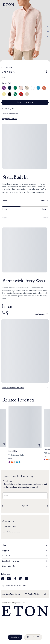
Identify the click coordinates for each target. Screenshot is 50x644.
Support (25, 551)
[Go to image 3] (48, 31)
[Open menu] (38, 637)
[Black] (10, 94)
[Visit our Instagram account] (3, 579)
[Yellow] (4, 94)
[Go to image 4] (48, 36)
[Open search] (28, 637)
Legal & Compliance (25, 561)
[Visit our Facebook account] (27, 579)
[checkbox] (46, 72)
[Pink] (21, 88)
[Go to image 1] (48, 22)
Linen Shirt (13, 451)
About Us (25, 556)
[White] (33, 88)
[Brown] (27, 88)
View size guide (8, 109)
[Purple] (4, 88)
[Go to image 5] (48, 42)
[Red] (21, 94)
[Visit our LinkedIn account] (21, 579)
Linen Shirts (9, 68)
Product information (25, 114)
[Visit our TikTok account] (15, 579)
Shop (25, 545)
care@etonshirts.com (12, 532)
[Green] (15, 88)
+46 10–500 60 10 (10, 526)
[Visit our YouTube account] (9, 579)
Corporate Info (25, 566)
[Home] (25, 611)
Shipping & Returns (25, 119)
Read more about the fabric (25, 388)
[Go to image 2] (48, 27)
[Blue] (10, 88)
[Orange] (44, 88)
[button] (25, 62)
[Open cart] (33, 637)
